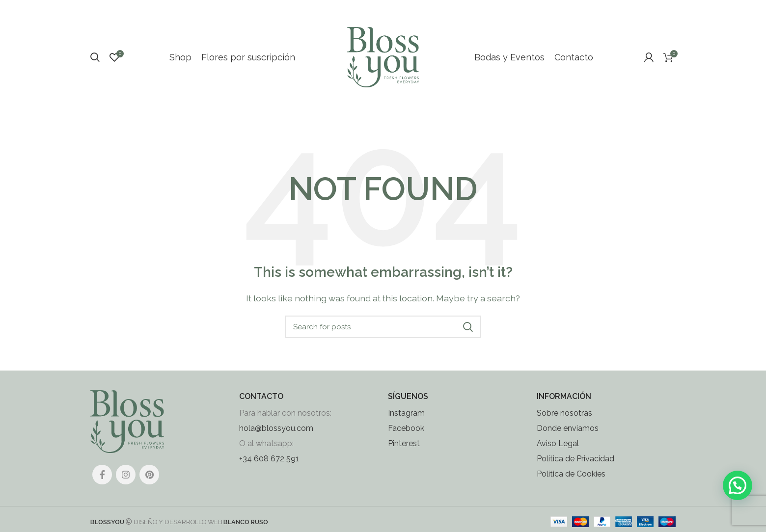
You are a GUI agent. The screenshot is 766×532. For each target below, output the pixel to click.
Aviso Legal (558, 452)
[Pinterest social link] (149, 482)
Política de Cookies (571, 482)
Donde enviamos (568, 437)
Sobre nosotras (564, 421)
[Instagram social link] (126, 482)
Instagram (406, 421)
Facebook (406, 437)
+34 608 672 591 (269, 467)
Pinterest (404, 452)
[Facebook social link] (102, 482)
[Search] (95, 61)
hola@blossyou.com (276, 437)
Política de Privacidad (575, 467)
